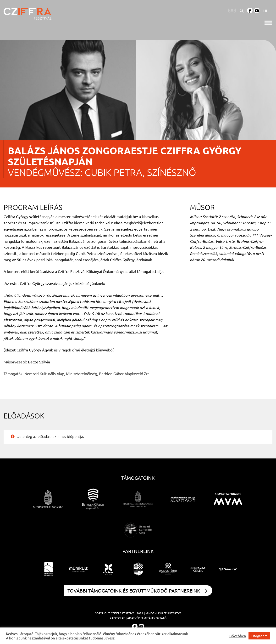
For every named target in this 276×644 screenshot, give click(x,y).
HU (266, 11)
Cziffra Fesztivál (123, 613)
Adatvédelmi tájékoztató (147, 618)
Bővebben (238, 636)
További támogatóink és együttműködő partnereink (137, 590)
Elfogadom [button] (259, 636)
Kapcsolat (117, 618)
